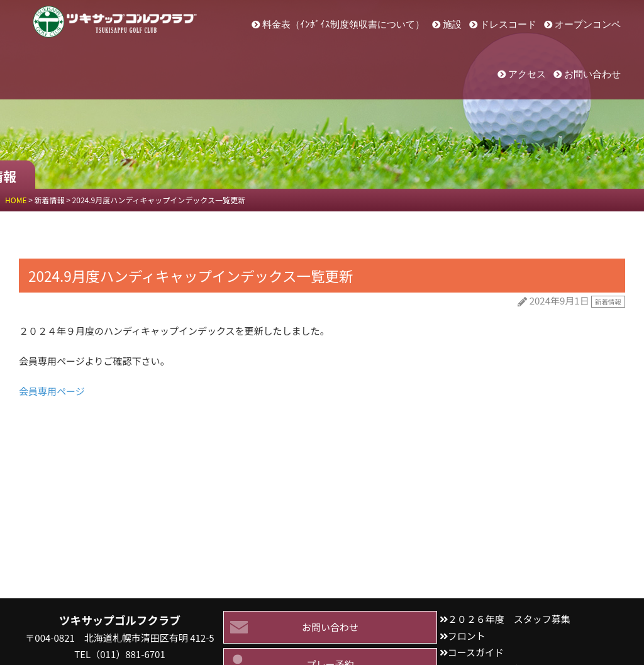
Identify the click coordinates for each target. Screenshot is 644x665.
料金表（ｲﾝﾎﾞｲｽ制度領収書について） (343, 25)
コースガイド (476, 652)
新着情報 (608, 302)
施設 (452, 25)
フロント (467, 636)
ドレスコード (508, 25)
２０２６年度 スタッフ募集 (509, 619)
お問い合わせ (592, 74)
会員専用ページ (52, 391)
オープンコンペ (588, 25)
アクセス (527, 74)
